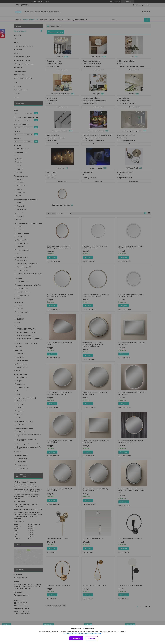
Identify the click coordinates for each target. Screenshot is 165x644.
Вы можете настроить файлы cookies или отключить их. (82, 634)
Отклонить (92, 638)
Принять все (76, 638)
